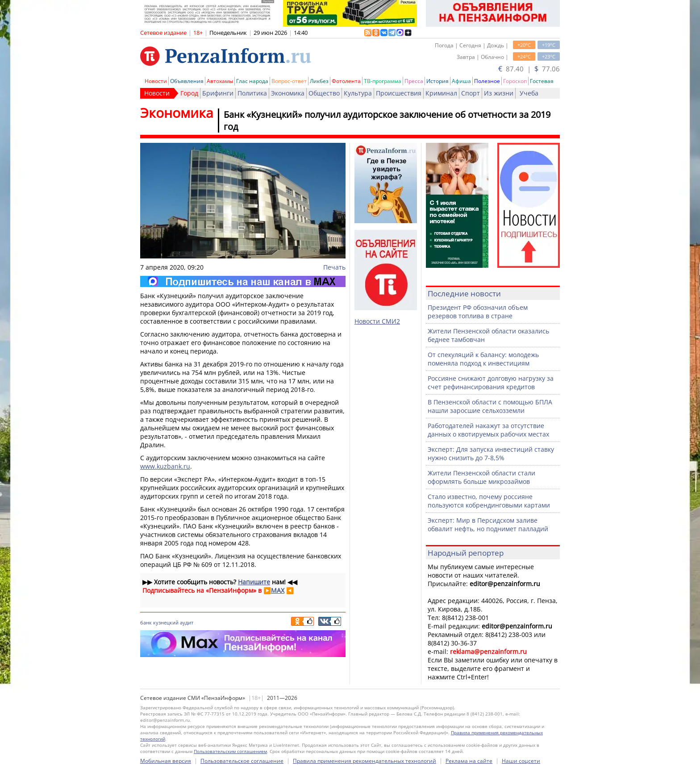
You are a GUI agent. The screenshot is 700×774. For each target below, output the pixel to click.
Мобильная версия (166, 761)
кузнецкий (166, 622)
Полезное (487, 81)
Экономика (288, 93)
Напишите (254, 582)
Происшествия (399, 93)
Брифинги (218, 93)
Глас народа (252, 81)
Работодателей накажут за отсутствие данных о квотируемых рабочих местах (488, 430)
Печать (334, 267)
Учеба (529, 93)
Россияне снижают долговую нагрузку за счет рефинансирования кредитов (491, 383)
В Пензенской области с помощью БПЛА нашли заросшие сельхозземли (490, 406)
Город (189, 93)
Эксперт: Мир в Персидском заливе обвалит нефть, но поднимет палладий (488, 524)
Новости (156, 81)
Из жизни (499, 93)
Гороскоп (515, 81)
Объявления (187, 81)
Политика (252, 93)
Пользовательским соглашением (230, 751)
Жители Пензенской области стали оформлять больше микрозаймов (481, 477)
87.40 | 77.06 (529, 69)
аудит (187, 622)
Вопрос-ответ (289, 81)
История (437, 81)
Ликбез (319, 81)
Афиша (461, 81)
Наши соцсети (521, 761)
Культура (358, 93)
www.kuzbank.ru (165, 466)
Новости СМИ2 (377, 321)
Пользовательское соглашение (242, 761)
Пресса (414, 81)
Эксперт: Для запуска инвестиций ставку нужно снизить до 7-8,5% (491, 454)
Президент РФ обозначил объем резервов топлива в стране (478, 312)
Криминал (441, 93)
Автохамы (220, 81)
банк (146, 622)
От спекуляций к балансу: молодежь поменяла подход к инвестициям (483, 359)
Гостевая (542, 81)
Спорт (471, 93)
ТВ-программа (383, 81)
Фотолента (346, 81)
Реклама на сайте (469, 761)
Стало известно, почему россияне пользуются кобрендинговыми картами (489, 501)
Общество (324, 93)
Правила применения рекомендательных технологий (365, 761)
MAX (278, 590)
